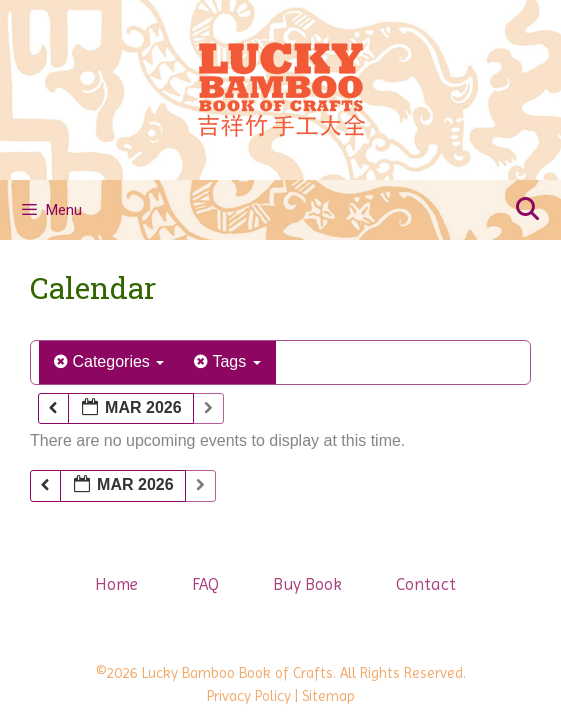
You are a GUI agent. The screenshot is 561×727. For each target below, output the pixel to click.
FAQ (205, 584)
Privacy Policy (249, 696)
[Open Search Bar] (527, 210)
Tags (227, 361)
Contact (426, 584)
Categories (109, 361)
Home (116, 584)
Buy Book (307, 584)
